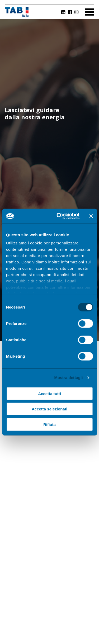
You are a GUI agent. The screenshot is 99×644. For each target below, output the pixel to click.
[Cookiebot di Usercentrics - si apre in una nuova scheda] (59, 216)
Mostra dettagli (68, 378)
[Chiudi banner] (91, 216)
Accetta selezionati (49, 409)
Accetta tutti (49, 393)
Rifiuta (49, 424)
